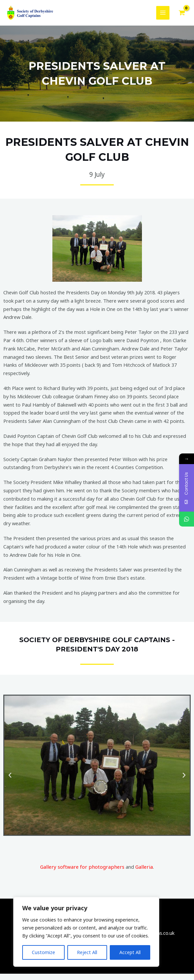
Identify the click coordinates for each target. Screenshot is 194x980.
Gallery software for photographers (83, 873)
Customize (43, 952)
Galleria (142, 873)
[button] (10, 782)
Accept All (130, 952)
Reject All (87, 952)
